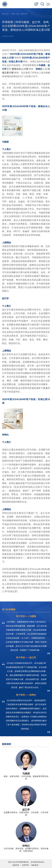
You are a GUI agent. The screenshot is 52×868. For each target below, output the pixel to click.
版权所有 (16, 865)
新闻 (13, 14)
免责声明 (25, 865)
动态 (18, 14)
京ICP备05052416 (37, 862)
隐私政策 (35, 865)
